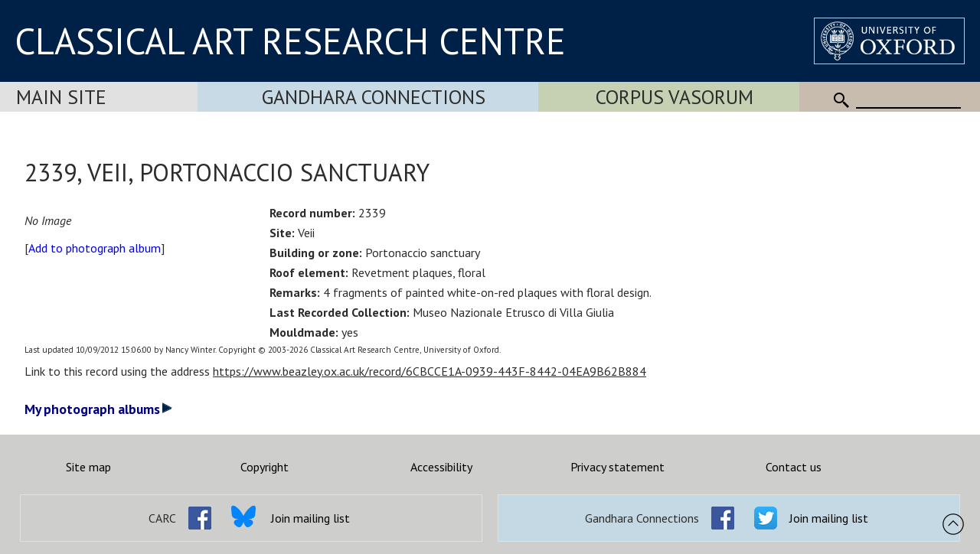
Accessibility (441, 467)
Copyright (265, 467)
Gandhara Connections (374, 97)
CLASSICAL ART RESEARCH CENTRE (290, 41)
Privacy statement (617, 467)
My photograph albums (98, 409)
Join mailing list (310, 518)
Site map (88, 467)
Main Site (61, 97)
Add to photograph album (95, 248)
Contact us (794, 467)
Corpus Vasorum (675, 97)
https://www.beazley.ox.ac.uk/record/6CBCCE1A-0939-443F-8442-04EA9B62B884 (430, 371)
